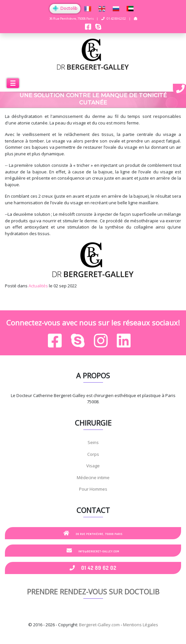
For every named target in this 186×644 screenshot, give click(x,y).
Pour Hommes (93, 489)
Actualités (38, 286)
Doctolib (65, 8)
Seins (93, 442)
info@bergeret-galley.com (93, 550)
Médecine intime (93, 477)
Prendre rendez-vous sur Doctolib (93, 591)
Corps (93, 454)
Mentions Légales (141, 625)
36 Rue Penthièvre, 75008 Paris (93, 533)
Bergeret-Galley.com (99, 625)
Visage (93, 466)
